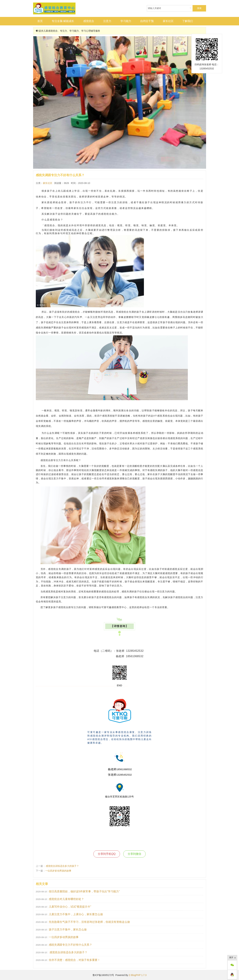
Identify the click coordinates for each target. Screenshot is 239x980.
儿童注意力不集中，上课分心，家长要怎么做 (76, 914)
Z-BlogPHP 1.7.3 (138, 975)
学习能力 (126, 21)
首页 (40, 21)
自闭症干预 (147, 21)
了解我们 (187, 21)
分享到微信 (134, 854)
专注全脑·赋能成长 (63, 21)
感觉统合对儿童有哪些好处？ (66, 899)
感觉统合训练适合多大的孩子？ (62, 866)
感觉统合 (89, 21)
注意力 (107, 21)
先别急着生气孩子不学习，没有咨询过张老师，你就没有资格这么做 (89, 922)
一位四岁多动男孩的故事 (58, 871)
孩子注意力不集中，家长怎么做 (68, 929)
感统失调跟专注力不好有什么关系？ (70, 945)
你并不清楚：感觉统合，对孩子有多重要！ (74, 960)
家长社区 (168, 21)
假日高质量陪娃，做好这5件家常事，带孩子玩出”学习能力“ (84, 891)
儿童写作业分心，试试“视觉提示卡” (70, 907)
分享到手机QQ (107, 854)
